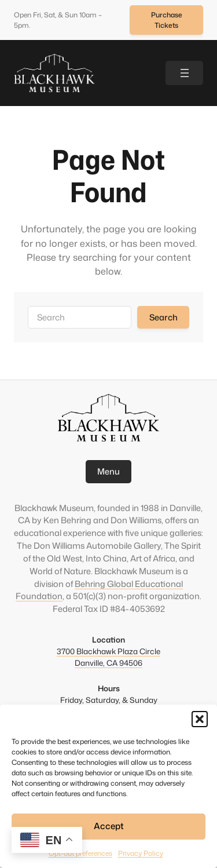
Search (163, 317)
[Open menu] (184, 73)
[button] (200, 719)
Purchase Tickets (167, 20)
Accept (109, 826)
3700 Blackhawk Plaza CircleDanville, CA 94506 (108, 657)
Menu (108, 471)
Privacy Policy (141, 853)
